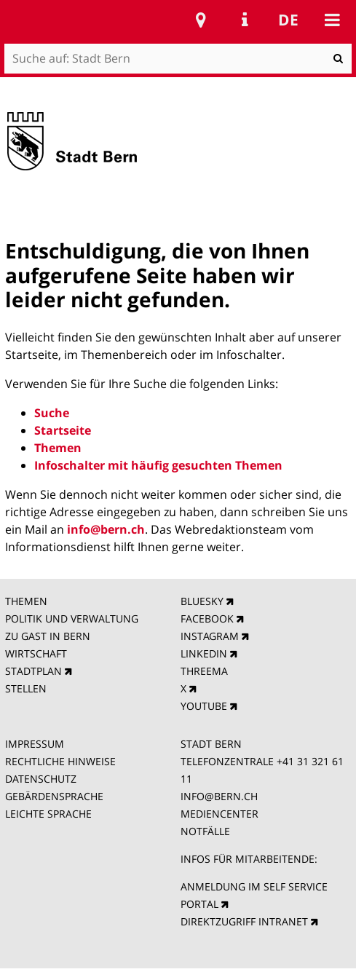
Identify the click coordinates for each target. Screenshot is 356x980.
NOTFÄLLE (205, 831)
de (288, 20)
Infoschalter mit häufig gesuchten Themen (158, 465)
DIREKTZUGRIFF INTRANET (244, 921)
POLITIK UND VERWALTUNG (72, 619)
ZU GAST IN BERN (48, 636)
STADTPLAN (33, 671)
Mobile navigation (332, 20)
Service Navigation (245, 20)
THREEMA (204, 671)
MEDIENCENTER (219, 814)
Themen (58, 448)
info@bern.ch (106, 529)
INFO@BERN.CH (219, 796)
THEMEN (26, 601)
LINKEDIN (204, 653)
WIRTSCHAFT (36, 653)
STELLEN (26, 688)
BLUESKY (202, 601)
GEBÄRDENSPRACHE (54, 796)
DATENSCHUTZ (41, 779)
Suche (52, 413)
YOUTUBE (204, 706)
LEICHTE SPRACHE (48, 814)
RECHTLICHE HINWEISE (60, 761)
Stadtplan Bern (201, 20)
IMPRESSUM (35, 744)
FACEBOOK (207, 619)
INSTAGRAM (210, 636)
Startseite (63, 430)
